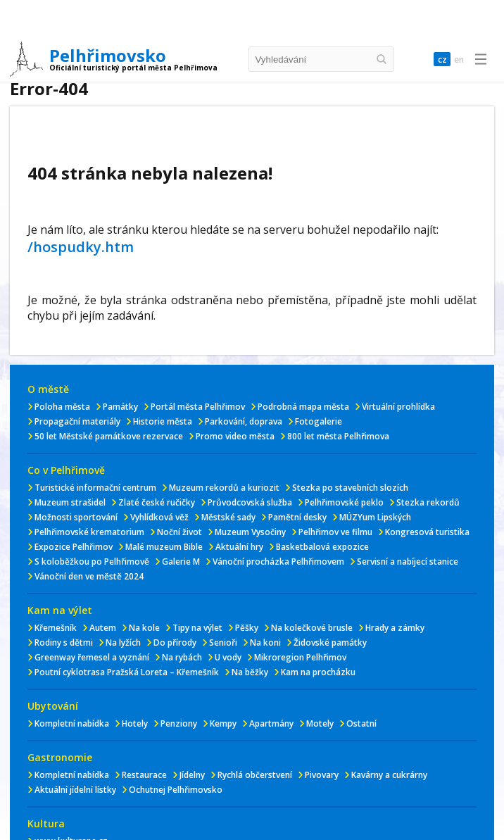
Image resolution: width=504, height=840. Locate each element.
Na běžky (250, 672)
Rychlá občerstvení (255, 775)
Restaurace (144, 775)
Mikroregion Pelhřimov (300, 657)
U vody (228, 657)
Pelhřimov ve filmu (335, 532)
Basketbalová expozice (322, 547)
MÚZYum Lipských (375, 517)
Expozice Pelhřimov (74, 547)
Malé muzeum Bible (164, 547)
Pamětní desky (297, 517)
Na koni (265, 642)
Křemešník (56, 628)
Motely (320, 723)
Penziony (179, 723)
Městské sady (228, 517)
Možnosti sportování (76, 517)
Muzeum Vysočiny (250, 532)
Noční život (179, 532)
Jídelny (192, 775)
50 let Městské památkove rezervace (109, 436)
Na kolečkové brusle (312, 628)
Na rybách (182, 657)
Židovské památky (330, 642)
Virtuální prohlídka (398, 407)
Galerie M (181, 562)
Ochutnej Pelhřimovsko (176, 790)
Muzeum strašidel (70, 502)
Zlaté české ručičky (157, 502)
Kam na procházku (318, 672)
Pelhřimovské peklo (344, 502)
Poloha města (62, 407)
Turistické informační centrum (95, 488)
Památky (120, 407)
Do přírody (175, 642)
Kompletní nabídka (72, 723)
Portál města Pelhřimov (198, 407)
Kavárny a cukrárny (389, 775)
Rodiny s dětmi (64, 642)
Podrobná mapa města (303, 407)
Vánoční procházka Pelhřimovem (278, 562)
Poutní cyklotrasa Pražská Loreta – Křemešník (127, 672)
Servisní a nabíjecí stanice (408, 562)
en (458, 59)
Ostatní (361, 723)
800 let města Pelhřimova (338, 436)
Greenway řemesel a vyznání (92, 657)
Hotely (135, 723)
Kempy (223, 723)
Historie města (163, 421)
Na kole (144, 628)
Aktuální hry (239, 547)
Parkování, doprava (244, 421)
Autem (103, 628)
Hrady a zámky (395, 628)
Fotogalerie (319, 421)
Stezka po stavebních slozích (350, 488)
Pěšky (247, 628)
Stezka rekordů (428, 502)
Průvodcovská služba (250, 502)
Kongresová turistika (427, 532)
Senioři (223, 642)
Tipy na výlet (197, 628)
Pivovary (322, 775)
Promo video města (235, 436)
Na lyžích (123, 642)
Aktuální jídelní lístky (75, 790)
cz (439, 59)
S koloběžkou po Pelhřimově (92, 562)
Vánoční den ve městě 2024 (89, 576)
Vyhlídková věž (159, 517)
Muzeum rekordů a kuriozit (224, 488)
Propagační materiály (77, 421)
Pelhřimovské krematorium (89, 532)
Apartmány (271, 723)
